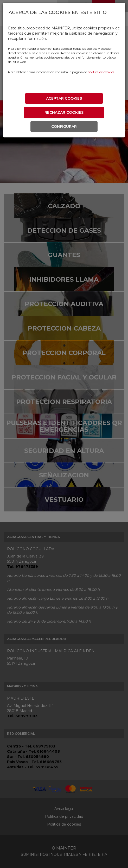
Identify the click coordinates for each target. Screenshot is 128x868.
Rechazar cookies (64, 112)
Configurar (64, 126)
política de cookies (101, 72)
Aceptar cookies (64, 98)
